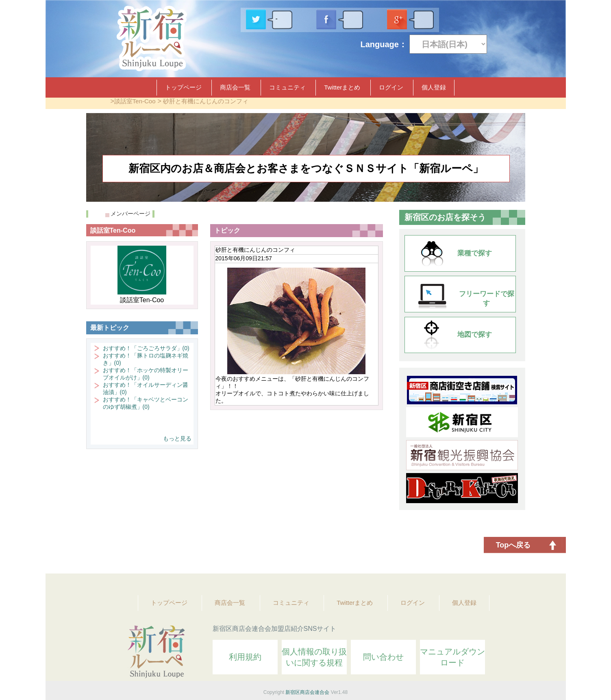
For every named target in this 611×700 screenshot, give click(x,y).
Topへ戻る (513, 545)
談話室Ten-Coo (135, 101)
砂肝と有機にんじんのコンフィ (206, 101)
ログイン (391, 87)
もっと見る (177, 438)
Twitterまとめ (342, 87)
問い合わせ (383, 657)
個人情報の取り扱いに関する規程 (314, 657)
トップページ (183, 87)
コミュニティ (287, 87)
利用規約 (245, 657)
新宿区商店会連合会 (307, 692)
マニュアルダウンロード (452, 657)
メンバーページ (130, 214)
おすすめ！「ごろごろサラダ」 (146, 348)
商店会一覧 (235, 87)
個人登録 (434, 87)
